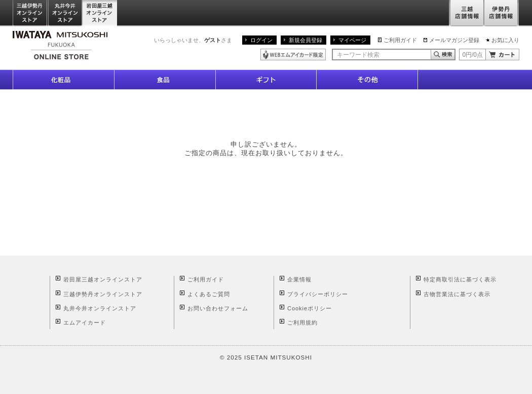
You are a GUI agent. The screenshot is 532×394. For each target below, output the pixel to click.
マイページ (352, 40)
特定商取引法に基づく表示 (460, 279)
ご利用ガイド (400, 40)
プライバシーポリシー (318, 294)
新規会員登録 (306, 40)
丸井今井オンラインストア (65, 13)
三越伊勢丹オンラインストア (30, 13)
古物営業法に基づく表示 (457, 294)
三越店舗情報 (466, 13)
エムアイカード (85, 323)
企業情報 (299, 279)
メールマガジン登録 (454, 40)
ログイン (261, 40)
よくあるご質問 (209, 294)
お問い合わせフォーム (218, 308)
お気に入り (505, 40)
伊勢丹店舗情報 (502, 13)
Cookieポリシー (310, 308)
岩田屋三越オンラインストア (100, 13)
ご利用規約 (302, 323)
